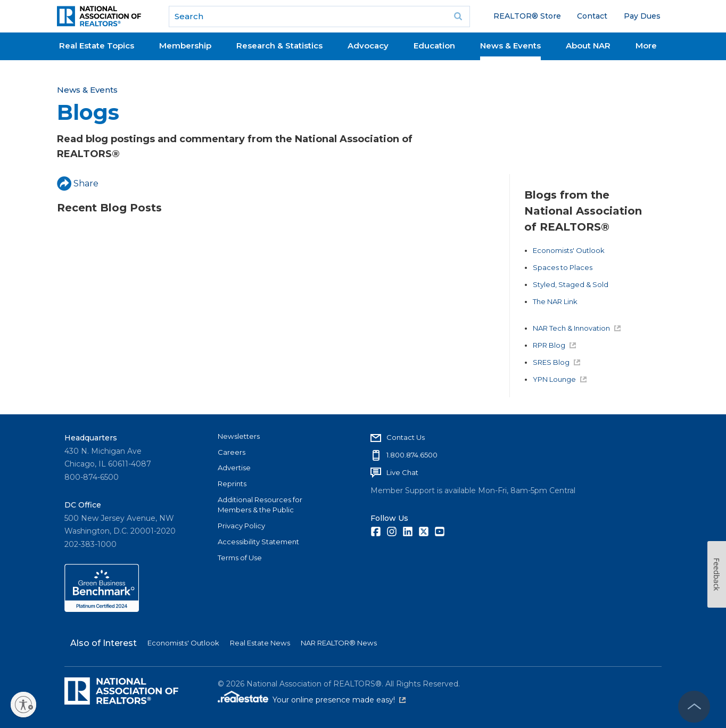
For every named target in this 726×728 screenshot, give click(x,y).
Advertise (234, 468)
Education (434, 46)
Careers (232, 452)
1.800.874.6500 (412, 455)
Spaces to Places (563, 267)
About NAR (588, 46)
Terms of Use (240, 558)
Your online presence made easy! (339, 700)
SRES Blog (556, 362)
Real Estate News (260, 643)
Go (458, 17)
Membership (185, 46)
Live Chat (402, 472)
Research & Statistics (279, 46)
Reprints (232, 484)
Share (78, 183)
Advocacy (368, 46)
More (646, 46)
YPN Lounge (560, 379)
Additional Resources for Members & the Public (260, 505)
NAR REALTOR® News (339, 643)
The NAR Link (555, 301)
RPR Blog (554, 345)
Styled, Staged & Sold (571, 284)
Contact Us (406, 437)
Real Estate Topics (97, 46)
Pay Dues (642, 16)
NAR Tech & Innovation (577, 328)
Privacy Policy (241, 526)
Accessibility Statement (258, 542)
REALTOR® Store (527, 16)
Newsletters (239, 436)
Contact (592, 16)
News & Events (510, 46)
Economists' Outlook (569, 250)
